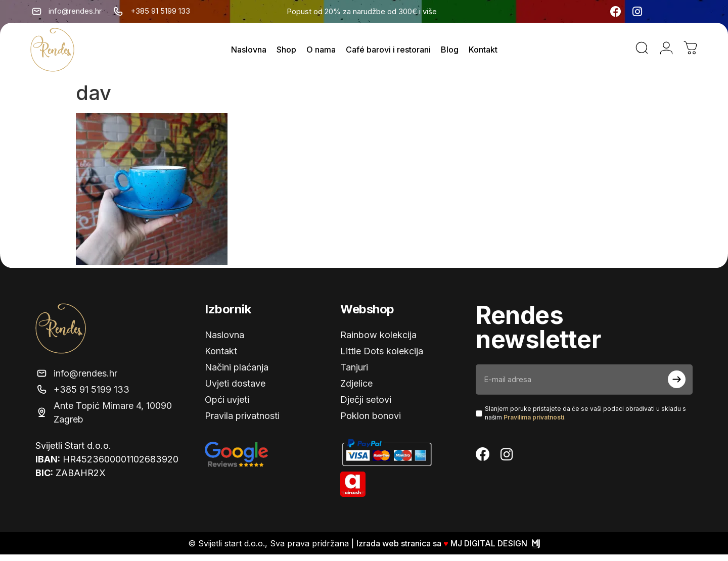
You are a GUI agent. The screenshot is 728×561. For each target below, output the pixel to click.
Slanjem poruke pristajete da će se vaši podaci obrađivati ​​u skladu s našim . (585, 419)
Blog (450, 53)
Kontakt (483, 53)
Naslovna (249, 53)
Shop (286, 53)
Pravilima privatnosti (534, 424)
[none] (675, 12)
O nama (321, 53)
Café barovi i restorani (388, 53)
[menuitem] (660, 12)
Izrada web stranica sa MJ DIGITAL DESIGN (448, 550)
